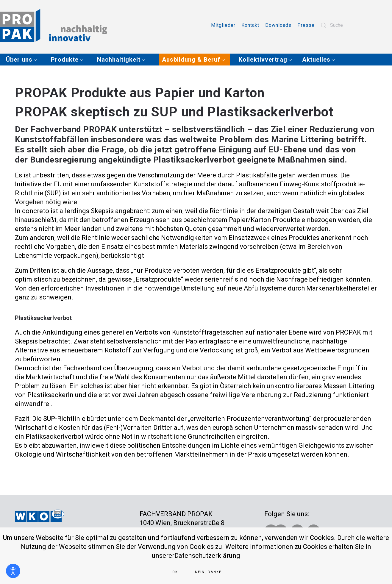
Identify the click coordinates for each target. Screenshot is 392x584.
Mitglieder (223, 25)
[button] (24, 60)
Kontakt (250, 25)
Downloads (278, 25)
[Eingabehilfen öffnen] (13, 571)
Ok (175, 572)
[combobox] (356, 25)
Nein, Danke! (209, 572)
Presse (306, 25)
